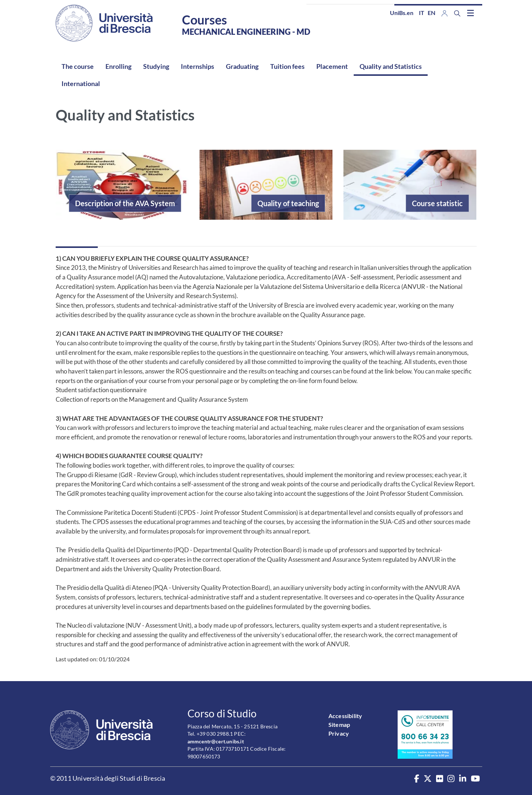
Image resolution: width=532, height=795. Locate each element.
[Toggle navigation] (470, 13)
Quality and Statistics (391, 66)
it (422, 13)
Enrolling (118, 66)
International (81, 83)
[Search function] (457, 13)
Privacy (339, 733)
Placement (332, 66)
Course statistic (437, 203)
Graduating (242, 66)
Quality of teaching (288, 203)
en (431, 13)
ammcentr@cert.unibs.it (216, 741)
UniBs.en (402, 13)
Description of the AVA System (125, 203)
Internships (198, 66)
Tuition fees (287, 66)
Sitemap (339, 725)
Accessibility (345, 716)
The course (78, 66)
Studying (156, 66)
